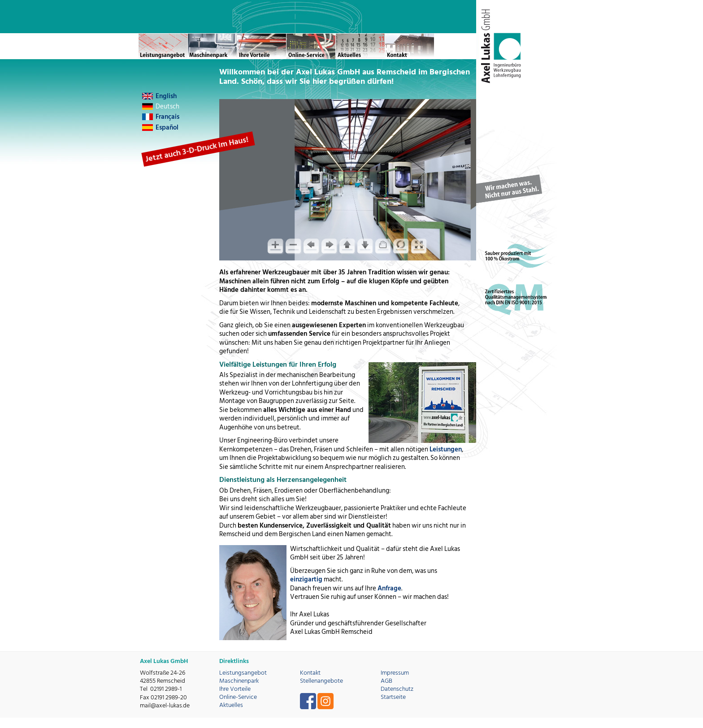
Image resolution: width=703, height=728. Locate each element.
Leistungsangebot (243, 673)
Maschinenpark (239, 681)
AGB (386, 681)
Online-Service (238, 697)
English (166, 96)
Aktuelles (231, 705)
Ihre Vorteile (235, 689)
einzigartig (306, 579)
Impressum (395, 673)
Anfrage (389, 588)
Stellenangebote (321, 681)
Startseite (393, 697)
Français (167, 117)
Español (167, 128)
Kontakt (310, 673)
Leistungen (446, 449)
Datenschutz (397, 689)
